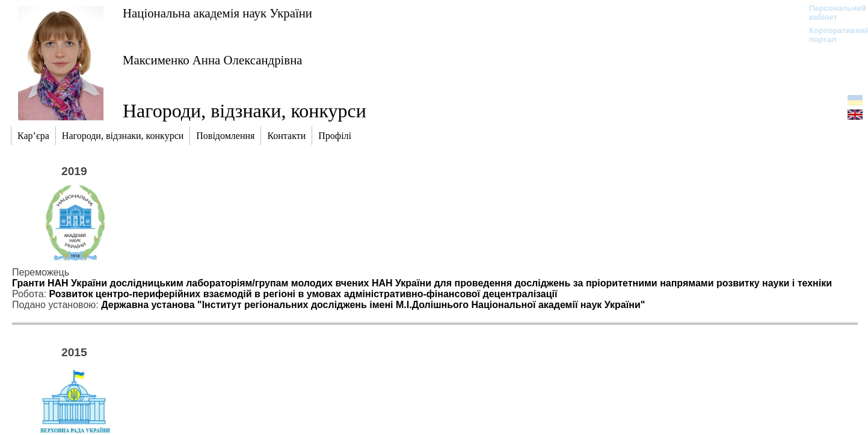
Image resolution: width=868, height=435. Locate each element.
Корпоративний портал (832, 35)
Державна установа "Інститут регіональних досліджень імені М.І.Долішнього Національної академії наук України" (373, 305)
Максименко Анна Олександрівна (213, 60)
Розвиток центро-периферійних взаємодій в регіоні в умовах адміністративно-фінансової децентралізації (303, 294)
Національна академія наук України (217, 13)
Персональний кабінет (832, 13)
